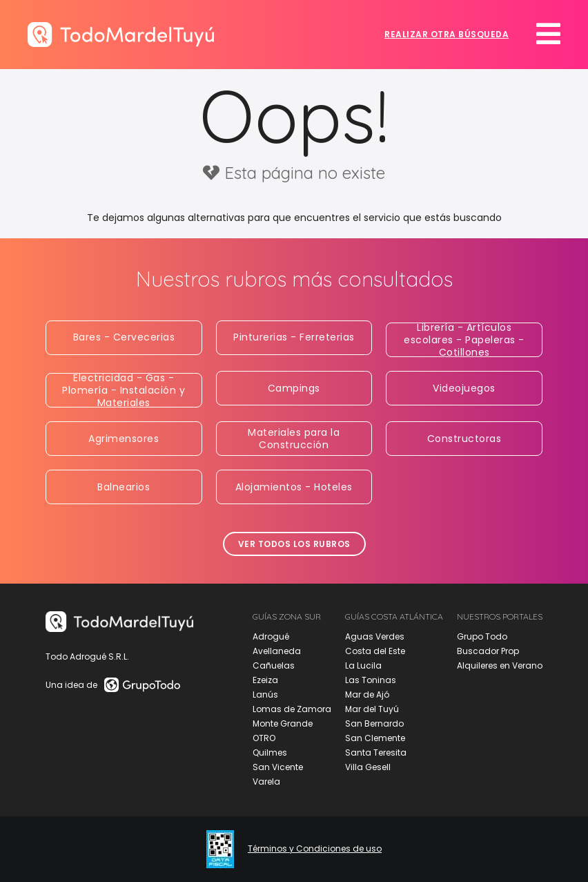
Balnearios (124, 487)
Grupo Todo (482, 636)
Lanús (265, 694)
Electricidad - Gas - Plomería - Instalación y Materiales (124, 390)
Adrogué (271, 636)
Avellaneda (277, 651)
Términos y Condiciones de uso (315, 849)
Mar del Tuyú (372, 709)
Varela (266, 782)
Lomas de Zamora (292, 709)
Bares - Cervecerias (124, 337)
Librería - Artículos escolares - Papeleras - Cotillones (464, 340)
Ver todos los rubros (294, 544)
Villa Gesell (368, 767)
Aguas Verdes (375, 636)
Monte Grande (283, 723)
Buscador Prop (488, 651)
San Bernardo (374, 723)
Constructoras (464, 439)
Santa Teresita (376, 752)
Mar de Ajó (367, 694)
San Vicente (278, 767)
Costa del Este (375, 651)
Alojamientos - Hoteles (294, 487)
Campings (294, 388)
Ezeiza (265, 680)
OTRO (264, 738)
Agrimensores (124, 439)
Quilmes (270, 752)
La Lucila (363, 665)
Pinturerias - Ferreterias (294, 337)
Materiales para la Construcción (294, 439)
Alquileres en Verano (500, 665)
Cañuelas (274, 665)
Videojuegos (464, 388)
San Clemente (375, 738)
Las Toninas (371, 680)
